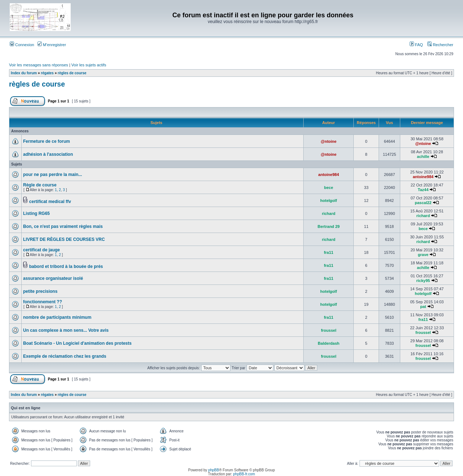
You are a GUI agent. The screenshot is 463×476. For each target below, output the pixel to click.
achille (423, 157)
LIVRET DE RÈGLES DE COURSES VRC (64, 239)
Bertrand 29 (329, 226)
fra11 (328, 252)
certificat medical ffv (50, 202)
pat (423, 307)
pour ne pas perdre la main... (52, 175)
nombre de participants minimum (57, 317)
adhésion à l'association (48, 154)
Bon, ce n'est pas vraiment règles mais (63, 226)
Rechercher (440, 45)
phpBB (213, 470)
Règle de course (40, 185)
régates (47, 73)
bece (329, 188)
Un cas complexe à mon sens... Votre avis (66, 330)
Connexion (22, 45)
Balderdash (328, 343)
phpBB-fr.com (244, 474)
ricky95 (423, 281)
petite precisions (40, 291)
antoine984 (329, 175)
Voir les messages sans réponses (39, 65)
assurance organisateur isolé (53, 278)
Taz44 (423, 190)
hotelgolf (328, 200)
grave (423, 255)
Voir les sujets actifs (89, 65)
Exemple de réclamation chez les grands (65, 356)
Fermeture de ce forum (47, 141)
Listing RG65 (36, 213)
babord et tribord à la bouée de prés (66, 266)
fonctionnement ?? (43, 302)
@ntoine (328, 141)
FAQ (416, 45)
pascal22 (423, 203)
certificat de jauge (41, 250)
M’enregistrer (52, 45)
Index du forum (24, 73)
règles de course (72, 73)
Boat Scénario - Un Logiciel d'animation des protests (77, 343)
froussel (329, 330)
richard (329, 213)
